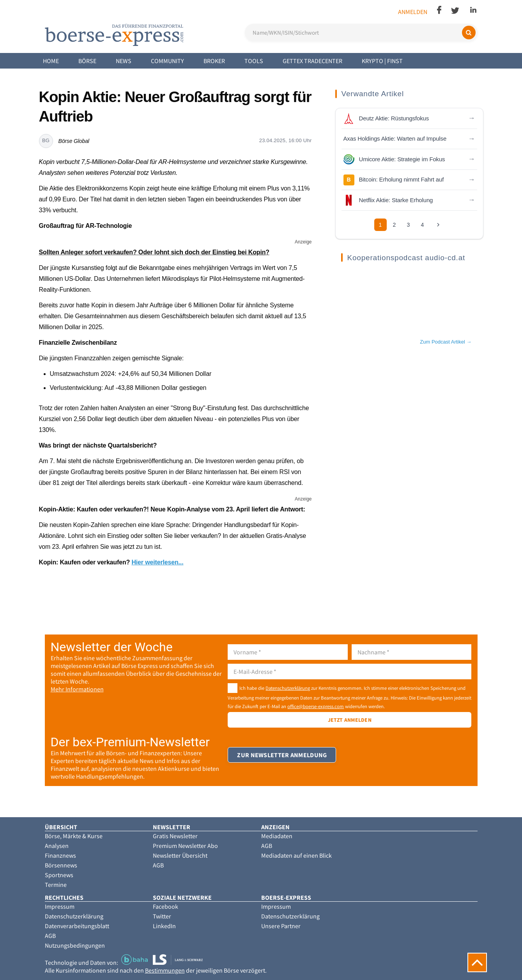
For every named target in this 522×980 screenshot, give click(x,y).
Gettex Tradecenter (312, 61)
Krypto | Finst (382, 61)
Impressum (60, 906)
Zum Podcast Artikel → (446, 342)
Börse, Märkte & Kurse (74, 836)
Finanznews (60, 855)
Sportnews (59, 875)
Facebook (165, 906)
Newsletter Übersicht (180, 855)
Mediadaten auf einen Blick (296, 855)
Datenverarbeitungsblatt (77, 926)
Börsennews (61, 865)
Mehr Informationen (77, 689)
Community (167, 61)
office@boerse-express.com (316, 706)
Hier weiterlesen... (157, 562)
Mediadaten (277, 836)
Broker (214, 61)
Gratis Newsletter (175, 836)
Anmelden (413, 12)
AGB (158, 865)
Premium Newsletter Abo (185, 846)
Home (51, 61)
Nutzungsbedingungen (75, 945)
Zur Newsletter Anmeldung (282, 759)
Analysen (57, 846)
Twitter (162, 916)
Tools (254, 61)
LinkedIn (164, 926)
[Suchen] (469, 33)
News (124, 61)
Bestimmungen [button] (165, 970)
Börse (87, 61)
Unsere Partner (281, 926)
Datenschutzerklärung (288, 688)
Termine (56, 885)
